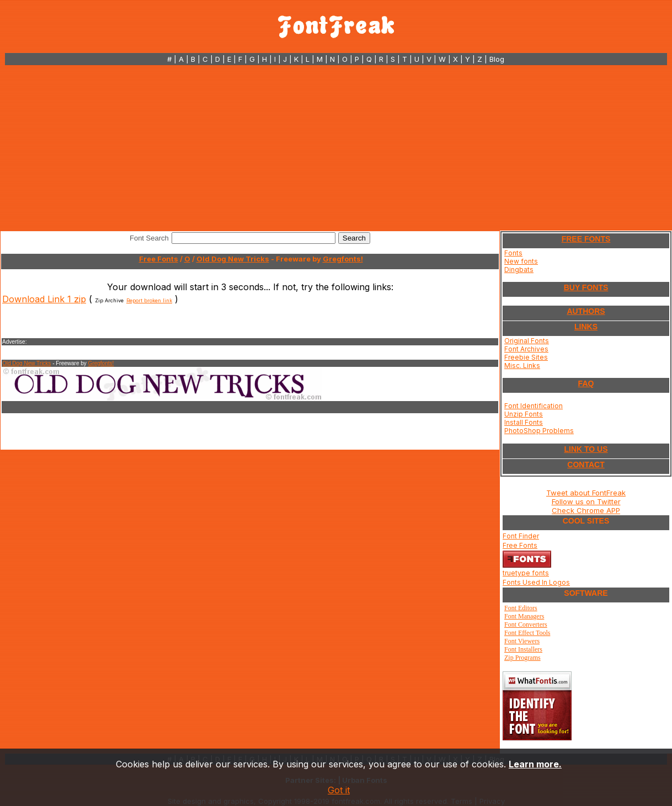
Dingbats (519, 269)
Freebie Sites (526, 357)
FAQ (586, 383)
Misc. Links (522, 365)
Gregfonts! (343, 259)
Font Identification (534, 406)
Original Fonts (527, 341)
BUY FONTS (586, 287)
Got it (339, 790)
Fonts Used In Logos (536, 582)
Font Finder (521, 536)
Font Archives (526, 349)
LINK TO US (586, 449)
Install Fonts (524, 422)
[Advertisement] (336, 148)
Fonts (513, 253)
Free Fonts (159, 259)
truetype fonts (526, 573)
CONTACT (586, 465)
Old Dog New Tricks (233, 259)
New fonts (521, 261)
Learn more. (535, 764)
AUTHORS (586, 311)
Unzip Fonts (524, 414)
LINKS (586, 327)
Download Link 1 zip (44, 299)
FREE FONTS (586, 239)
